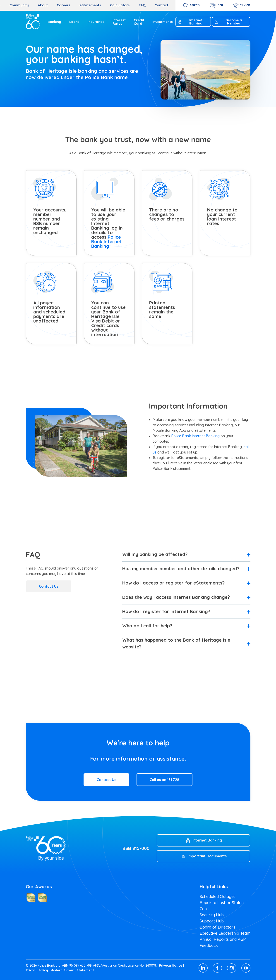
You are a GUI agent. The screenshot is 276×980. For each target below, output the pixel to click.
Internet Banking (190, 22)
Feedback (209, 945)
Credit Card (139, 22)
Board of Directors (217, 927)
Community (19, 5)
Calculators (120, 5)
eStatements (90, 5)
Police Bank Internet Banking (107, 241)
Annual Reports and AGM (223, 939)
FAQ (142, 5)
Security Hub (212, 915)
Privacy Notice (171, 965)
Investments (163, 22)
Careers (64, 5)
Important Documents (207, 856)
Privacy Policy (37, 970)
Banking (54, 22)
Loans (74, 22)
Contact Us (49, 586)
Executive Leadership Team (225, 933)
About (43, 5)
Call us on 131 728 (164, 780)
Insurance (96, 22)
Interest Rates (119, 22)
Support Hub (212, 921)
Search (193, 5)
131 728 (244, 5)
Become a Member (228, 22)
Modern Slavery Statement (72, 970)
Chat (219, 5)
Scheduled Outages (218, 896)
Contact (161, 5)
